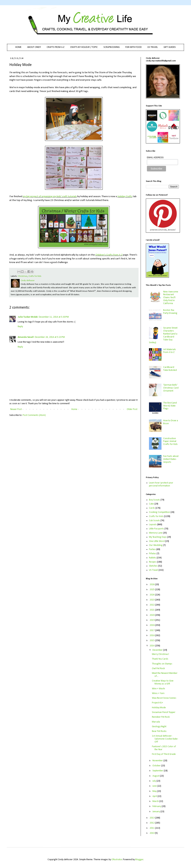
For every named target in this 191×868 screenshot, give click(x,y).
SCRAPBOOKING (112, 47)
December (158, 650)
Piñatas (153, 554)
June (155, 786)
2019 (152, 620)
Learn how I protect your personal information (161, 484)
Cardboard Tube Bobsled (170, 369)
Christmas (23, 276)
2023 (152, 600)
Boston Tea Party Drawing (170, 312)
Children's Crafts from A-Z (109, 255)
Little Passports (156, 529)
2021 (152, 610)
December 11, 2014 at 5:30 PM (54, 317)
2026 (152, 585)
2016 (152, 635)
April (155, 796)
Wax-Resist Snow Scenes (164, 698)
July (154, 781)
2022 (152, 605)
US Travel (153, 570)
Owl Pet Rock (158, 669)
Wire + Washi (158, 689)
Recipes (153, 562)
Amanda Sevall (26, 337)
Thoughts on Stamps (162, 664)
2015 (152, 641)
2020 (152, 615)
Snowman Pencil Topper (164, 712)
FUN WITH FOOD (134, 47)
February (157, 806)
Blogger (139, 860)
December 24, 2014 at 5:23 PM (50, 337)
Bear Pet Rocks (159, 731)
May (155, 791)
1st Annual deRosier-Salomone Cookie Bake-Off (165, 739)
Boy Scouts (154, 500)
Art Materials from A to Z (170, 351)
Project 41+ (157, 703)
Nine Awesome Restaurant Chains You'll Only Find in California (171, 298)
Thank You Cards (160, 659)
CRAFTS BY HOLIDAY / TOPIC (84, 47)
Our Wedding (156, 545)
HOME (18, 47)
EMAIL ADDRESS (155, 158)
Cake (151, 504)
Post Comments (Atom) (34, 415)
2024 (152, 595)
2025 (152, 590)
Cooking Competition (159, 512)
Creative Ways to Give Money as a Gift (163, 682)
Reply (20, 327)
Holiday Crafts (125, 196)
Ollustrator (117, 860)
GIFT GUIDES (170, 47)
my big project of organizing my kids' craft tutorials (50, 196)
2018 (152, 625)
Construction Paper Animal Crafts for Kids (170, 441)
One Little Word (157, 541)
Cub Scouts (154, 521)
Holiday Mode (159, 708)
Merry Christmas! (160, 654)
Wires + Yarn (158, 693)
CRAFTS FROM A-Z (56, 47)
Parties (152, 549)
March (156, 801)
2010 (152, 833)
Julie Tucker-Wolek (28, 317)
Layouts (153, 525)
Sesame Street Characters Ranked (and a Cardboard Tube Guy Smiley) (163, 335)
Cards (152, 508)
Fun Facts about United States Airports (171, 459)
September (158, 771)
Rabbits (153, 558)
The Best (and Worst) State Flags (170, 406)
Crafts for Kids (35, 276)
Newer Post (16, 409)
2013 (152, 818)
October (157, 766)
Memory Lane (156, 533)
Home (74, 409)
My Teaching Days (158, 537)
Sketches (153, 566)
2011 (152, 828)
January (156, 812)
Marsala (156, 722)
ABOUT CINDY (34, 47)
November (158, 761)
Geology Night (159, 727)
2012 (152, 823)
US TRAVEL (153, 47)
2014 (152, 646)
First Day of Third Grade (164, 754)
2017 (152, 630)
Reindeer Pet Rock (161, 717)
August (156, 776)
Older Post (132, 409)
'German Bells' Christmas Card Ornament (171, 388)
